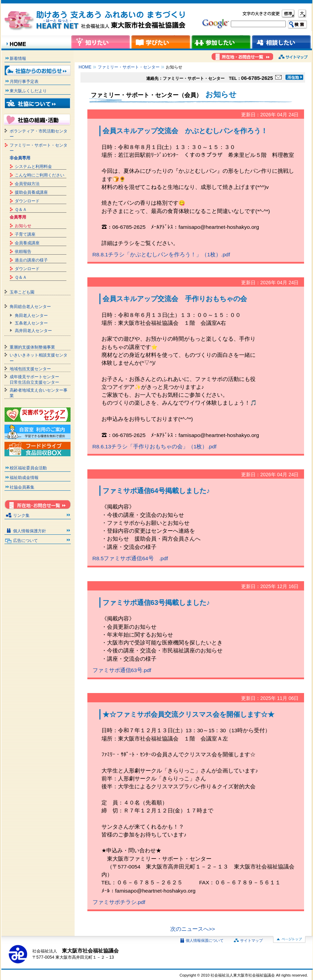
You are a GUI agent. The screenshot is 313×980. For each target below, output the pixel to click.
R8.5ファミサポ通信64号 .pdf (130, 558)
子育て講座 (25, 234)
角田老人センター (31, 316)
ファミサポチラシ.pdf (119, 902)
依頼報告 (23, 252)
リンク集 (21, 515)
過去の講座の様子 (31, 260)
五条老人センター (31, 323)
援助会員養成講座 (31, 192)
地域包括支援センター (30, 369)
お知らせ (23, 226)
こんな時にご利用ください (40, 175)
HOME (85, 67)
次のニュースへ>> (193, 929)
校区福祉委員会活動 (28, 468)
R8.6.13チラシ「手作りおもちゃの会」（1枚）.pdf (155, 446)
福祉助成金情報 (24, 478)
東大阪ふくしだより (28, 91)
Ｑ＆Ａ (21, 210)
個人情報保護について (205, 940)
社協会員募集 (22, 487)
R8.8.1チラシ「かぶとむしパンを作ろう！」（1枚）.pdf (161, 254)
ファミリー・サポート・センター (129, 67)
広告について (25, 541)
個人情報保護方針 (30, 531)
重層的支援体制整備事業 (32, 347)
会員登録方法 (27, 184)
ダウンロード (27, 201)
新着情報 (18, 58)
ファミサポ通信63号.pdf (122, 670)
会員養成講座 (27, 243)
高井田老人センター (33, 331)
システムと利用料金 (33, 167)
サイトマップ (251, 940)
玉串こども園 (22, 292)
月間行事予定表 (24, 82)
